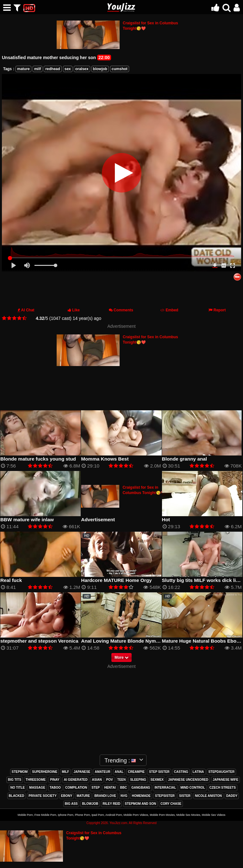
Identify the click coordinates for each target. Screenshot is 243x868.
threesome (36, 780)
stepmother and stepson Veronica (39, 641)
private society (43, 796)
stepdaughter (221, 772)
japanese (82, 772)
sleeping (138, 780)
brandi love (105, 796)
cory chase (171, 804)
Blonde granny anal (185, 459)
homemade (141, 796)
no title (18, 788)
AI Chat (28, 310)
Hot (166, 520)
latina (198, 772)
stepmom (20, 772)
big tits (15, 780)
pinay (55, 780)
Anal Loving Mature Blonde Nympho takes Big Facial (142, 641)
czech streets (223, 788)
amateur (102, 772)
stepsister (165, 796)
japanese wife (225, 780)
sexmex (157, 780)
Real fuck (11, 580)
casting (181, 772)
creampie (136, 772)
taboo (55, 788)
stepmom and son (140, 804)
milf (37, 69)
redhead (53, 69)
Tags (7, 69)
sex (68, 69)
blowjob (100, 69)
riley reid (111, 804)
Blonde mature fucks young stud (38, 459)
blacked (17, 796)
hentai (110, 788)
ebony (67, 796)
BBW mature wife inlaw (27, 520)
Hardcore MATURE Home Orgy (116, 580)
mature (23, 69)
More (121, 657)
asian (97, 780)
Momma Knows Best (105, 459)
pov (110, 780)
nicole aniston (208, 796)
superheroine (45, 772)
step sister (159, 772)
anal (119, 772)
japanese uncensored (188, 780)
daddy (232, 796)
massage (37, 788)
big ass (71, 804)
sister (185, 796)
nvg (124, 796)
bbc (124, 788)
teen (122, 780)
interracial (165, 788)
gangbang (141, 788)
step (96, 788)
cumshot (120, 69)
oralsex (82, 69)
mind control (193, 788)
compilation (76, 788)
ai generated (76, 780)
